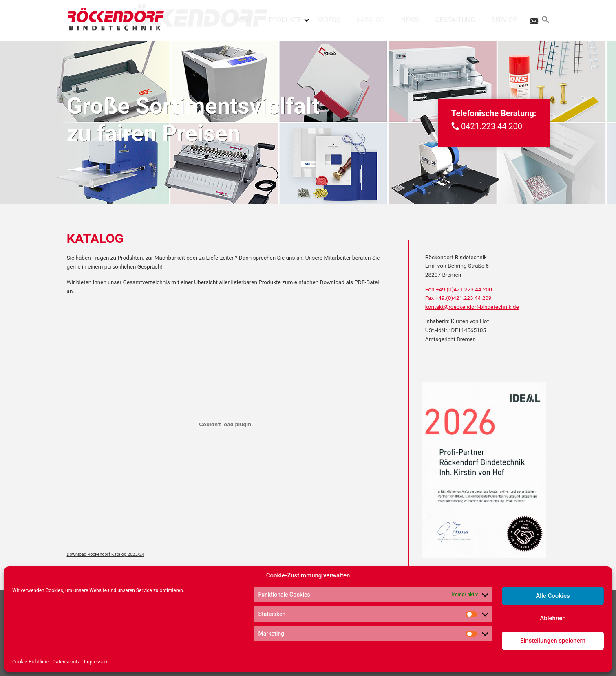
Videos (329, 20)
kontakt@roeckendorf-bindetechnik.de (472, 307)
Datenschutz (66, 662)
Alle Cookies (553, 596)
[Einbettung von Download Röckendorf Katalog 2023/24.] (226, 424)
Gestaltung (455, 20)
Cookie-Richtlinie (30, 662)
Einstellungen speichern (553, 641)
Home (243, 20)
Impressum (96, 662)
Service (504, 20)
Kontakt (533, 20)
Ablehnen (553, 618)
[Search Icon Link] (545, 20)
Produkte (289, 17)
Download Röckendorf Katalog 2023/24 (106, 554)
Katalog (371, 20)
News (410, 20)
